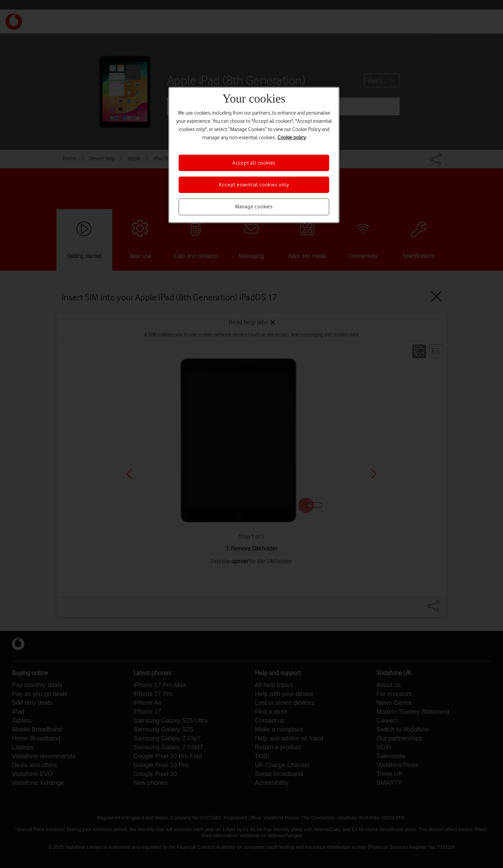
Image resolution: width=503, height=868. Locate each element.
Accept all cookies (254, 163)
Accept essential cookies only (254, 185)
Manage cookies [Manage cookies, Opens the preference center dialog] (254, 207)
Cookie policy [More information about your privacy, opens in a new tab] (292, 138)
